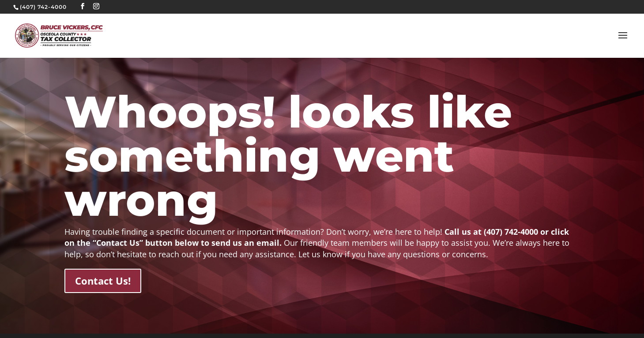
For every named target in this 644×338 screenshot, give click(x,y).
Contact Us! (103, 281)
